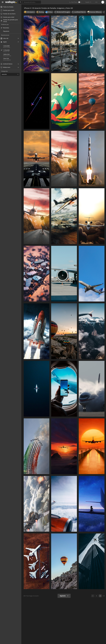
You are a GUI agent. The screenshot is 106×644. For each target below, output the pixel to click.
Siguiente (64, 596)
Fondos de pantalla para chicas (10, 21)
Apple (5, 42)
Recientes (7, 28)
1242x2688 (8, 46)
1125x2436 (13, 50)
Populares (7, 31)
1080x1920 (8, 54)
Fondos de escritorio (9, 14)
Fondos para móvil (9, 10)
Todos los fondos (8, 7)
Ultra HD (6, 38)
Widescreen (7, 67)
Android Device (8, 64)
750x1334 (7, 58)
